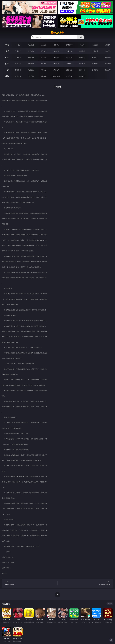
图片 (7, 64)
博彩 (7, 45)
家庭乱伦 (31, 70)
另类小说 (82, 70)
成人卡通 (44, 57)
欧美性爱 (56, 57)
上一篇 (30, 583)
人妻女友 (44, 70)
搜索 (81, 37)
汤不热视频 (56, 76)
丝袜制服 (82, 51)
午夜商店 (31, 76)
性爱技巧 (108, 70)
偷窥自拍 (18, 64)
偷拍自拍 (31, 57)
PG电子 (18, 45)
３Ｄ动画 (56, 51)
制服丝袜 (69, 57)
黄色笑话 (95, 70)
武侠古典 (56, 70)
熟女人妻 (69, 51)
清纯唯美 (82, 64)
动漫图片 (56, 64)
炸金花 (82, 45)
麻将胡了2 (69, 45)
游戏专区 (56, 45)
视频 (7, 51)
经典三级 (82, 57)
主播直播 (95, 51)
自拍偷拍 (31, 51)
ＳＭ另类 (108, 51)
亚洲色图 (31, 64)
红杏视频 (69, 76)
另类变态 (108, 57)
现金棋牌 (95, 45)
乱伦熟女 (95, 57)
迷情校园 (69, 70)
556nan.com (57, 33)
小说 (7, 70)
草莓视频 (44, 76)
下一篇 (85, 583)
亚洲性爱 (18, 57)
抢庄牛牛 (108, 45)
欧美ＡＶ (44, 51)
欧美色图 (44, 64)
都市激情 (18, 70)
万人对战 (44, 45)
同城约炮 (18, 76)
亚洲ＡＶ (18, 51)
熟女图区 (95, 64)
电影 (7, 57)
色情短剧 (82, 76)
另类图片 (108, 64)
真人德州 (31, 45)
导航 (7, 76)
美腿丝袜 (69, 64)
